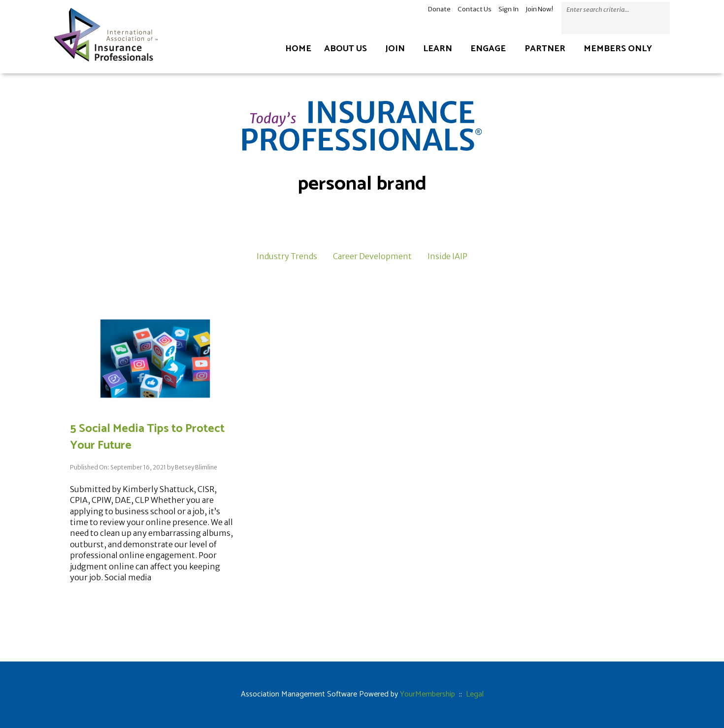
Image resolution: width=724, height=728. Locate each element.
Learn (438, 49)
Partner (545, 49)
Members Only (618, 49)
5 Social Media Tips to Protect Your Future (147, 437)
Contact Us (475, 9)
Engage (488, 49)
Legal (475, 694)
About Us (346, 49)
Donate (439, 9)
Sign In (509, 9)
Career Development (372, 256)
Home (298, 49)
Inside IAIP (447, 256)
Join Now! (539, 9)
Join (395, 49)
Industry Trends (287, 256)
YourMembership (428, 694)
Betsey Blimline (196, 467)
